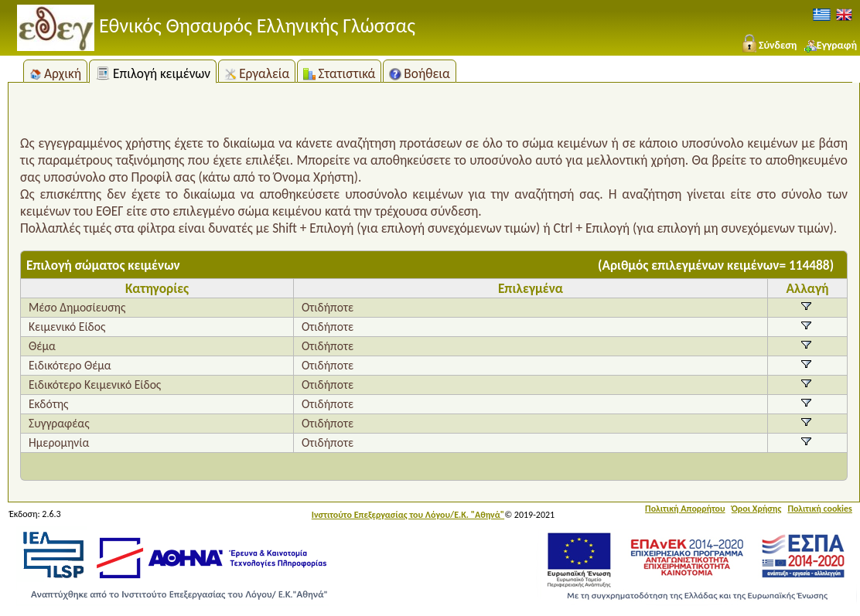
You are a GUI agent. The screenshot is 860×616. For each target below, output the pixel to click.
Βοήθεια (420, 73)
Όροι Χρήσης (757, 509)
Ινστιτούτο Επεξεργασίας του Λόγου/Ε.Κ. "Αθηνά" (408, 515)
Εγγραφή (831, 45)
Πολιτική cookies (819, 509)
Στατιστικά (339, 73)
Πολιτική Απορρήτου (685, 509)
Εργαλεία (257, 73)
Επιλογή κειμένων (153, 73)
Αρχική (55, 73)
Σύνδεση (768, 45)
